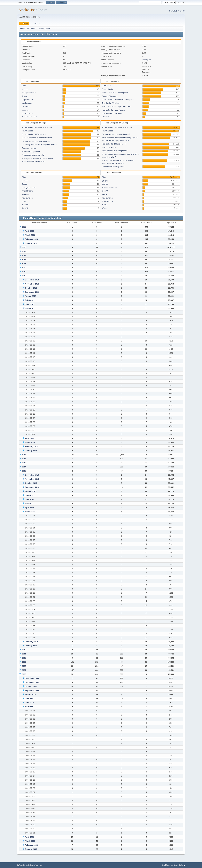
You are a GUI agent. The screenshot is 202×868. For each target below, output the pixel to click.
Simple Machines (36, 865)
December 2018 (32, 280)
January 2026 (31, 243)
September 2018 (32, 292)
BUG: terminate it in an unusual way (37, 138)
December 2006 (32, 678)
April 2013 (29, 508)
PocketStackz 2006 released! (34, 134)
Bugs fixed (106, 86)
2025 (24, 247)
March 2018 (30, 442)
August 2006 (31, 695)
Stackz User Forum (33, 10)
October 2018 (31, 288)
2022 (24, 259)
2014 (24, 467)
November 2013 (32, 479)
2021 (24, 264)
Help (163, 865)
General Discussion (110, 96)
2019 (24, 272)
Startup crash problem (31, 152)
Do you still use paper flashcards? (36, 141)
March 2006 (30, 841)
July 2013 (29, 495)
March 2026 (30, 235)
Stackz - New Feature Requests (115, 93)
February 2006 (31, 845)
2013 (24, 471)
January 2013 (31, 646)
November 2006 (32, 682)
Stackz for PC (108, 117)
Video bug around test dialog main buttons (39, 145)
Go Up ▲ (182, 865)
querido (25, 89)
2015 (24, 463)
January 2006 (31, 849)
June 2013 (29, 499)
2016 (24, 459)
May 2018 (29, 308)
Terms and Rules (172, 865)
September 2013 (32, 487)
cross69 (25, 106)
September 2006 (32, 690)
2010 (24, 658)
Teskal (25, 96)
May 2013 (29, 503)
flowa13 (25, 208)
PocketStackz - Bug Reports (114, 110)
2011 (24, 654)
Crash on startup (29, 148)
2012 (24, 650)
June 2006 (29, 703)
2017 (24, 455)
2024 (24, 251)
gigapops (26, 110)
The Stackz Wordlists (111, 103)
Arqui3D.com (27, 100)
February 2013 (31, 642)
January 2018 (31, 451)
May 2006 (29, 707)
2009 (24, 662)
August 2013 (31, 491)
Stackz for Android (109, 147)
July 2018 (29, 300)
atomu (104, 205)
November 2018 (32, 284)
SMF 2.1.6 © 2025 (23, 865)
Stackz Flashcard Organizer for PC (116, 106)
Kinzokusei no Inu (29, 117)
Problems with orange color (33, 155)
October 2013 (31, 483)
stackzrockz (27, 103)
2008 (24, 666)
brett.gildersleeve (29, 93)
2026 (24, 227)
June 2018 (29, 304)
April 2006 (29, 837)
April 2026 (29, 231)
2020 (24, 268)
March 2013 (30, 512)
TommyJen (147, 60)
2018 (24, 276)
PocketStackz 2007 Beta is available (37, 127)
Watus (104, 208)
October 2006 (31, 686)
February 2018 (31, 446)
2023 (24, 255)
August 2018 (31, 296)
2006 (24, 674)
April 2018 (29, 438)
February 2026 (31, 239)
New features (27, 131)
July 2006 (29, 699)
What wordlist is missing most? (115, 151)
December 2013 (32, 475)
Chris (24, 86)
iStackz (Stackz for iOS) (112, 113)
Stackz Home (177, 11)
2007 (24, 670)
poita (24, 201)
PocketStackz (108, 89)
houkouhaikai (27, 113)
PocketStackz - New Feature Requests (118, 100)
